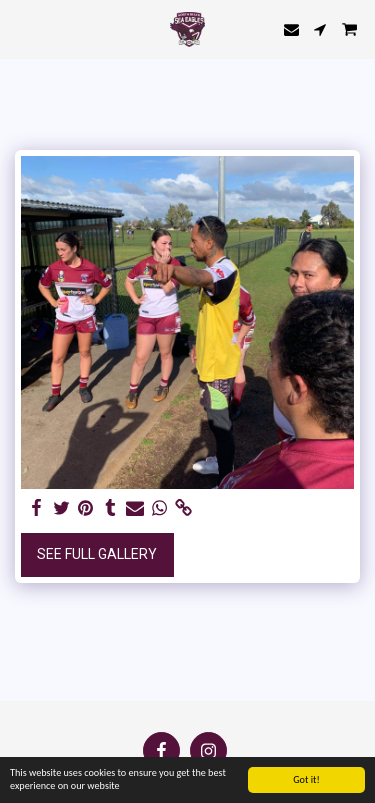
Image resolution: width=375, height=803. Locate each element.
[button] (22, 29)
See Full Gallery (97, 554)
